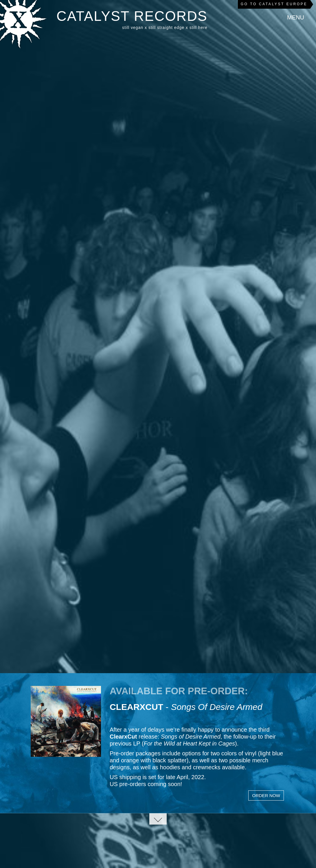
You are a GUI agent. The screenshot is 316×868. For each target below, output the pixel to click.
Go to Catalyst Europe (274, 4)
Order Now (266, 795)
